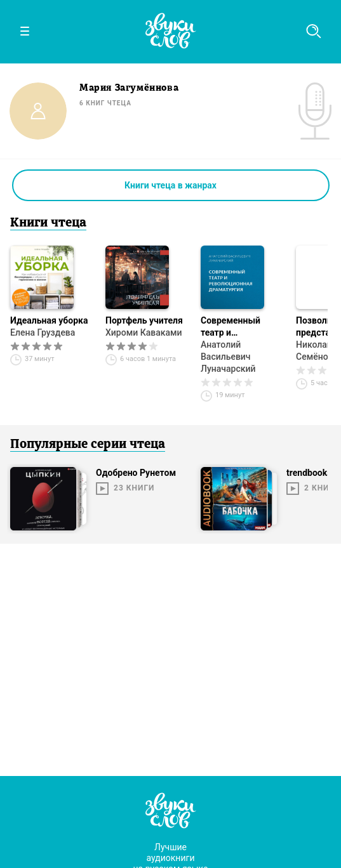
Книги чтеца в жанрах (170, 185)
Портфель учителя (144, 320)
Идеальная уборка (49, 320)
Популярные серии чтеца (88, 445)
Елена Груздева (43, 332)
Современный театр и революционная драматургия (234, 327)
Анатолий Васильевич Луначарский (228, 357)
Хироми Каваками (144, 332)
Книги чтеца (48, 223)
